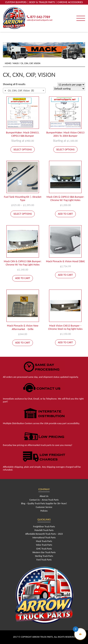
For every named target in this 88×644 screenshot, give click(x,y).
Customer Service (44, 507)
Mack (16, 63)
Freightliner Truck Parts (44, 527)
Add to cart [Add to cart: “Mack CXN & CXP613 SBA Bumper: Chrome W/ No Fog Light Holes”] (23, 278)
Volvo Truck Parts (44, 545)
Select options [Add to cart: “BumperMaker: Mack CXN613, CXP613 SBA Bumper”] (23, 149)
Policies (44, 511)
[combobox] (24, 90)
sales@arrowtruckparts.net (40, 20)
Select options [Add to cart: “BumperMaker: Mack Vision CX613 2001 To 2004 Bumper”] (65, 149)
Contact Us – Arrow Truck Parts (44, 500)
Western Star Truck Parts (44, 552)
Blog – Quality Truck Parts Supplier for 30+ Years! (44, 503)
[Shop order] (69, 89)
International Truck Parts (44, 538)
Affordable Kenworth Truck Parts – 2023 (44, 534)
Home (8, 63)
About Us (44, 496)
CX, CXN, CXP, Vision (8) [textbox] (19, 91)
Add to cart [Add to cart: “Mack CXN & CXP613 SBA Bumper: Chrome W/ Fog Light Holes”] (65, 214)
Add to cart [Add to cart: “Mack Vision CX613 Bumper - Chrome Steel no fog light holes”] (65, 342)
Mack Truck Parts (44, 541)
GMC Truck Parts (44, 549)
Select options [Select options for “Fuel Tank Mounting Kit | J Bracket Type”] (23, 214)
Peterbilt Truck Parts (44, 530)
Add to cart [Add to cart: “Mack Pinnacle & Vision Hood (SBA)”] (65, 275)
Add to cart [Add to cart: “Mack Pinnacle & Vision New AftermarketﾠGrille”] (23, 343)
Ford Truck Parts (44, 560)
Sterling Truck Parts (44, 556)
